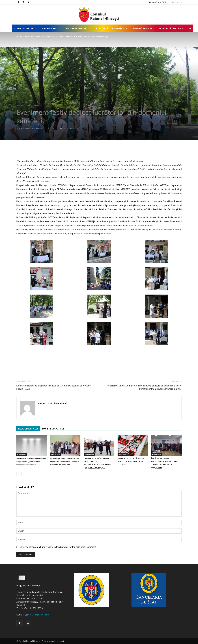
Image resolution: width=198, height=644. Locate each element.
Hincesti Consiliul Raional (31, 128)
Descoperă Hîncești (171, 28)
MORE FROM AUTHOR (53, 429)
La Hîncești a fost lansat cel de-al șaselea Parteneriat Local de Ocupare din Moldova (65, 462)
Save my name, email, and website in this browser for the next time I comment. (58, 547)
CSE (189, 28)
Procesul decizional (77, 28)
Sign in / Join (177, 2)
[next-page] (23, 474)
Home (19, 37)
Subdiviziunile (51, 28)
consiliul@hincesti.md (39, 615)
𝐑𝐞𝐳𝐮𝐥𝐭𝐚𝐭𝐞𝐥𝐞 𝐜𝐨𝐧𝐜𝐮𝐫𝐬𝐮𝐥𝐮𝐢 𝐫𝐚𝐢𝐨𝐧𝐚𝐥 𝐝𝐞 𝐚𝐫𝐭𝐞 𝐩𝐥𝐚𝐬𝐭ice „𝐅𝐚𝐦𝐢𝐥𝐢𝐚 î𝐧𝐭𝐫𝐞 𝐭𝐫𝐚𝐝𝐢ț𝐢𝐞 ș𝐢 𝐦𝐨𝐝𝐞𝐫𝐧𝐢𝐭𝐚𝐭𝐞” (31, 462)
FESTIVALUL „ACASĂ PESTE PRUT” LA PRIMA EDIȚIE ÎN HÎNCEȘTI (131, 462)
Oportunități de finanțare (111, 28)
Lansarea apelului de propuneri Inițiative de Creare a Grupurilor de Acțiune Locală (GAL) (54, 387)
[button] (19, 2)
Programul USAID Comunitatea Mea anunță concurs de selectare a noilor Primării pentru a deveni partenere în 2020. (145, 387)
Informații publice (143, 28)
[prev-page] (18, 474)
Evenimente (48, 37)
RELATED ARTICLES (28, 429)
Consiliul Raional (26, 28)
